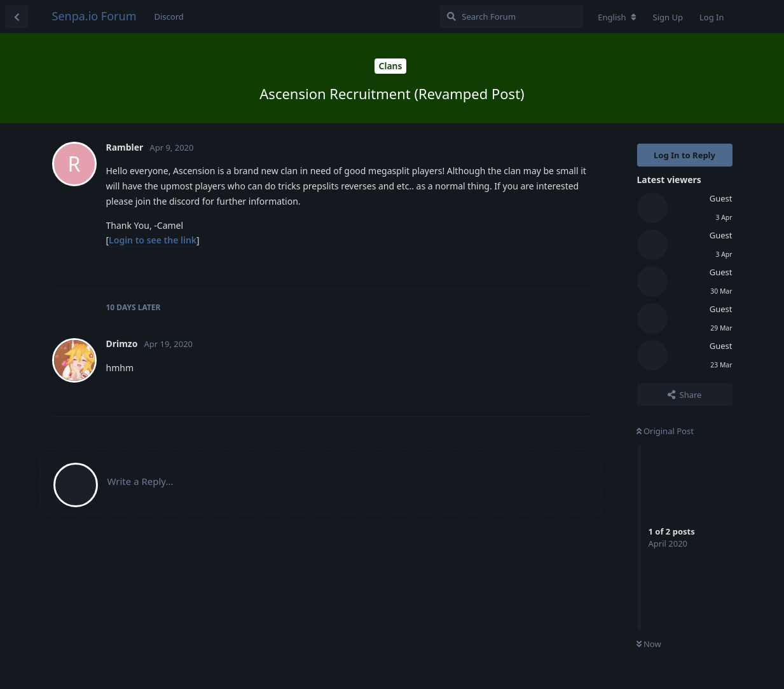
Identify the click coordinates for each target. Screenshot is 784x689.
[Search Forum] (512, 17)
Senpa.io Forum (94, 16)
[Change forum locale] (617, 17)
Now (649, 644)
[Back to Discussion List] (17, 17)
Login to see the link (153, 240)
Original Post (665, 431)
